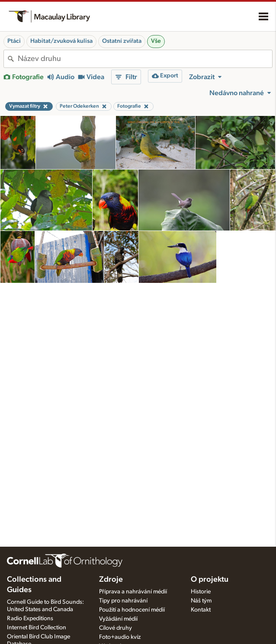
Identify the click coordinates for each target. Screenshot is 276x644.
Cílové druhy (116, 628)
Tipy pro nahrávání (123, 601)
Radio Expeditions (30, 618)
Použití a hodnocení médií (132, 610)
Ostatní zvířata (122, 41)
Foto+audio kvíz (120, 637)
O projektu (210, 580)
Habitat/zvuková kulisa (61, 41)
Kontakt (201, 610)
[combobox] (145, 59)
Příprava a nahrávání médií (133, 592)
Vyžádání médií (118, 619)
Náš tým (201, 601)
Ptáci (14, 41)
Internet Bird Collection (37, 628)
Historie (201, 592)
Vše (156, 41)
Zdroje (111, 580)
